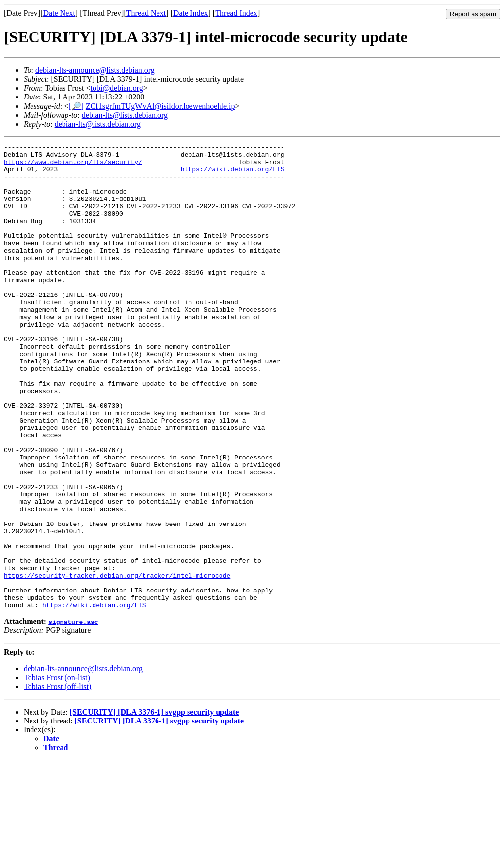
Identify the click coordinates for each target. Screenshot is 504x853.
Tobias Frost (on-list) (57, 771)
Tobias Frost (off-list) (57, 779)
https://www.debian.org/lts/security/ (73, 166)
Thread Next (146, 13)
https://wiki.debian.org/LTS (233, 175)
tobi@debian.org (116, 88)
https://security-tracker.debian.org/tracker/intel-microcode (117, 662)
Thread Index (236, 13)
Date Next (59, 13)
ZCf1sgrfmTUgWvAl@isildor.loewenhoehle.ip (160, 106)
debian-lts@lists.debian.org (125, 115)
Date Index (191, 13)
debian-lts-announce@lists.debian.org (95, 70)
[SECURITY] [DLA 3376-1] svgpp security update (155, 805)
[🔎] (76, 106)
